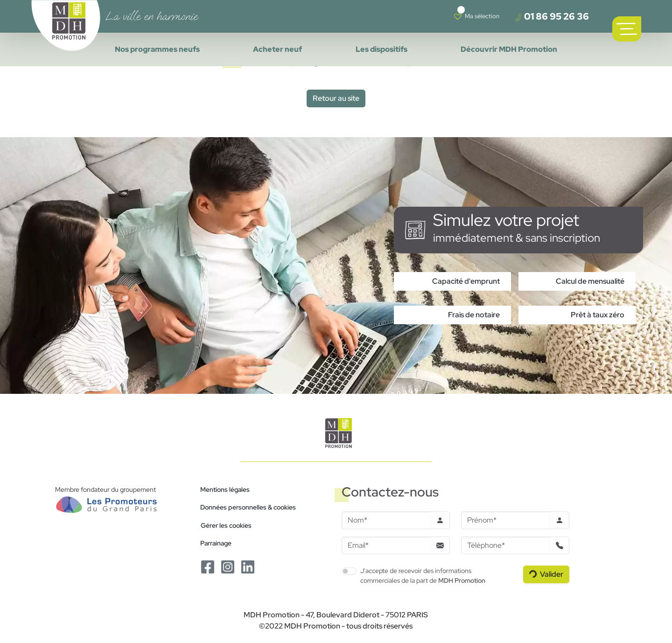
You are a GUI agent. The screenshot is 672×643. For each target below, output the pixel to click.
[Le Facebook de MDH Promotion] (208, 566)
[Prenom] (506, 520)
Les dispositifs (381, 49)
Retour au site (336, 98)
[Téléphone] (506, 545)
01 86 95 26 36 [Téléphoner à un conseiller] (552, 16)
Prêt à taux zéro (598, 315)
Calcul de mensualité (590, 281)
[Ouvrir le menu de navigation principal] (627, 29)
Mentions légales (225, 489)
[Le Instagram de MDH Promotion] (228, 566)
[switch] (349, 571)
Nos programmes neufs (157, 49)
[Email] (386, 545)
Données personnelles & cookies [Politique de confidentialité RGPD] (248, 507)
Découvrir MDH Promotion (509, 49)
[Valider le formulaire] (546, 574)
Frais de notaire (474, 315)
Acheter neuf (277, 49)
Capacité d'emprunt (466, 281)
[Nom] (386, 520)
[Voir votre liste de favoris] (477, 16)
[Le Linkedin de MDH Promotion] (248, 566)
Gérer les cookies (226, 525)
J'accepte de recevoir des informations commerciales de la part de (423, 576)
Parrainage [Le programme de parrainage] (216, 543)
